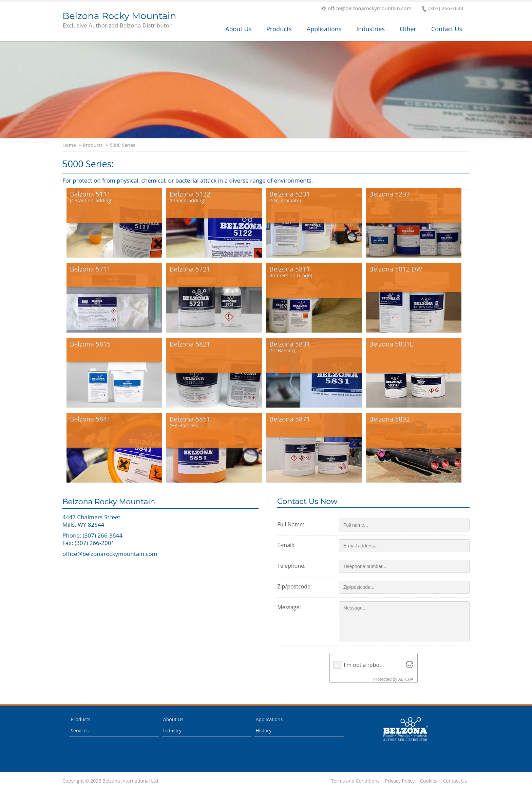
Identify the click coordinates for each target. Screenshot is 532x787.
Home (69, 145)
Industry (172, 730)
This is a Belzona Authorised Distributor (405, 729)
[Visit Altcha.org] (411, 665)
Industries (370, 29)
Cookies (429, 781)
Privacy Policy (400, 781)
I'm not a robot (364, 665)
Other (408, 29)
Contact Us (447, 29)
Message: (292, 607)
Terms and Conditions (355, 781)
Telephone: (294, 566)
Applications (324, 29)
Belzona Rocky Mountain (119, 20)
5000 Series (123, 145)
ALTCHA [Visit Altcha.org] (407, 679)
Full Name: (293, 524)
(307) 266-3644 (443, 9)
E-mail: (288, 545)
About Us (238, 29)
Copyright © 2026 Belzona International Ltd (110, 781)
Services (80, 730)
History (263, 730)
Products (279, 29)
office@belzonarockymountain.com (366, 9)
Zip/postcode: (297, 586)
